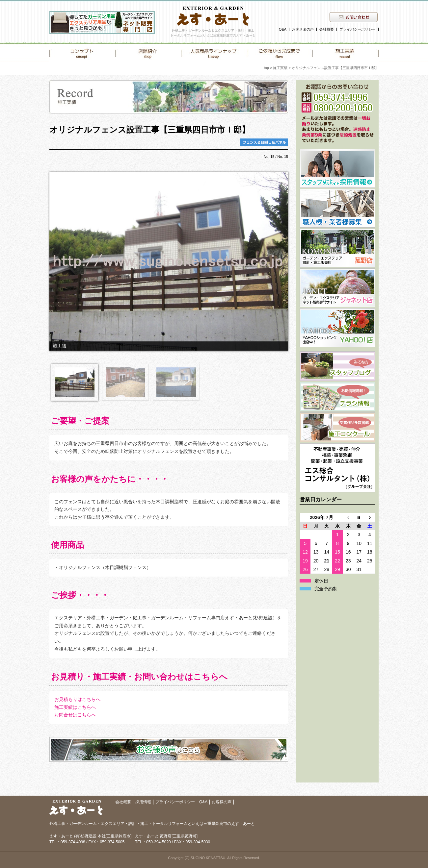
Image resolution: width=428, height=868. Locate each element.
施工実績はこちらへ (75, 707)
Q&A (283, 29)
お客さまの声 (303, 29)
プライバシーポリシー (358, 29)
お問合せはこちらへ (75, 715)
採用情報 (143, 802)
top (267, 68)
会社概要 (327, 29)
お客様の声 (222, 802)
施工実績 (280, 68)
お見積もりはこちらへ (77, 699)
